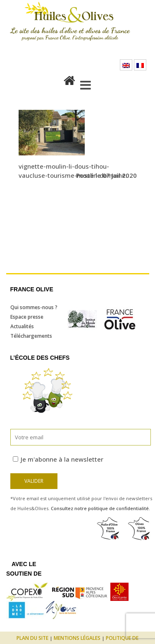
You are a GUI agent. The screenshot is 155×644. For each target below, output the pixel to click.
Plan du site (32, 638)
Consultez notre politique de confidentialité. (100, 508)
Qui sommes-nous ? (34, 307)
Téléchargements (31, 336)
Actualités (22, 326)
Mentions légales (77, 638)
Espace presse (27, 317)
